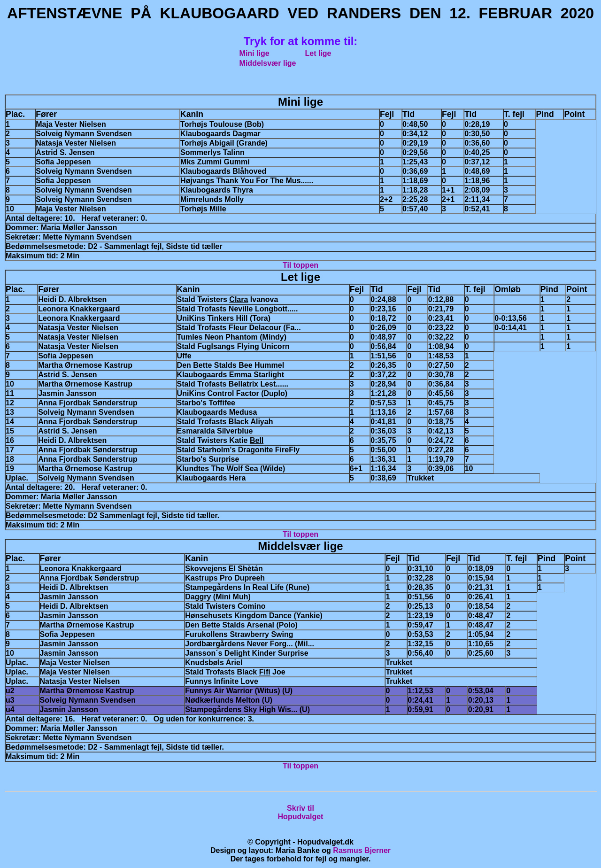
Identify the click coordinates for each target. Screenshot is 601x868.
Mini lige (254, 53)
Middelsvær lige (268, 63)
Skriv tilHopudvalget (301, 812)
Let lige (318, 53)
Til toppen (300, 265)
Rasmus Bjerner (362, 850)
